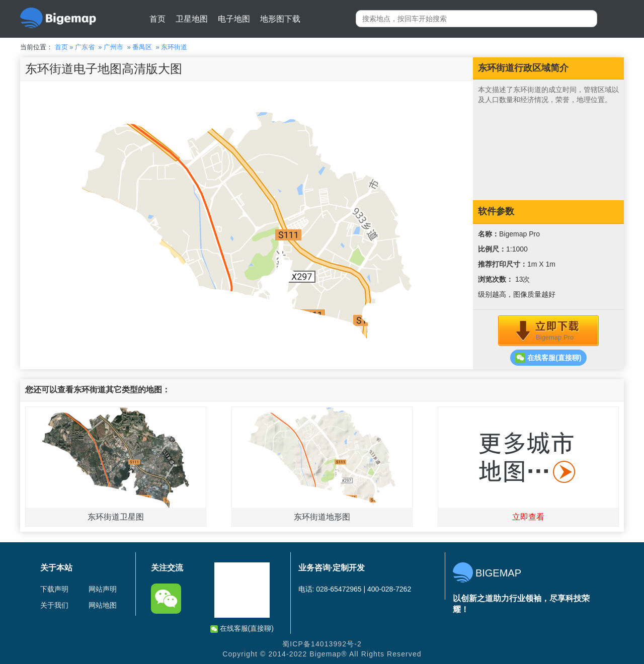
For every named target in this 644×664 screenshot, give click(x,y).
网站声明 (103, 589)
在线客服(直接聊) (548, 358)
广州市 (113, 47)
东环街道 (174, 47)
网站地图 (103, 605)
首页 (157, 19)
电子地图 (234, 19)
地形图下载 (280, 19)
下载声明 (54, 589)
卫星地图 (192, 19)
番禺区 (142, 47)
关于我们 (54, 605)
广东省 (85, 47)
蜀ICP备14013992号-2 (322, 644)
